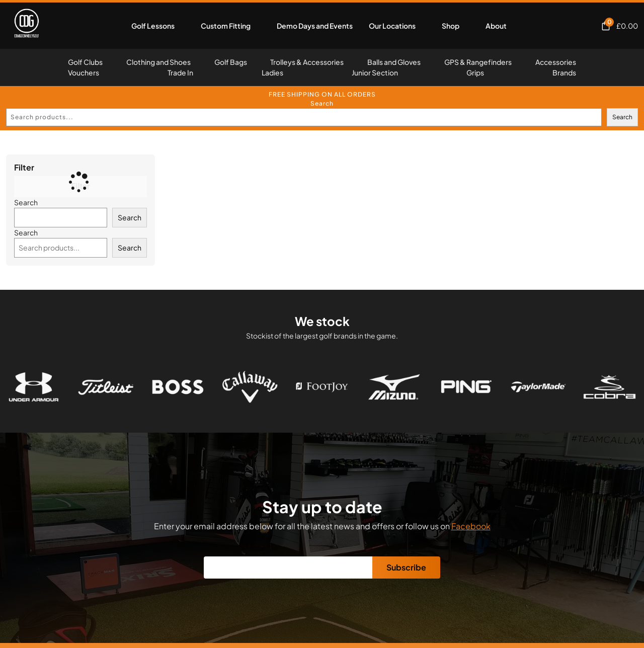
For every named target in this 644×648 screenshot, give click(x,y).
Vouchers (84, 72)
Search (322, 103)
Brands (564, 72)
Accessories (556, 62)
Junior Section (375, 72)
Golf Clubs (85, 62)
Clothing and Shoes (158, 62)
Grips (475, 72)
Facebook (471, 526)
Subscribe (406, 567)
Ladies (272, 72)
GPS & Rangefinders (478, 62)
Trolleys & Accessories (307, 62)
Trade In (180, 72)
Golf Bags (231, 62)
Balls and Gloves (394, 62)
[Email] (288, 568)
